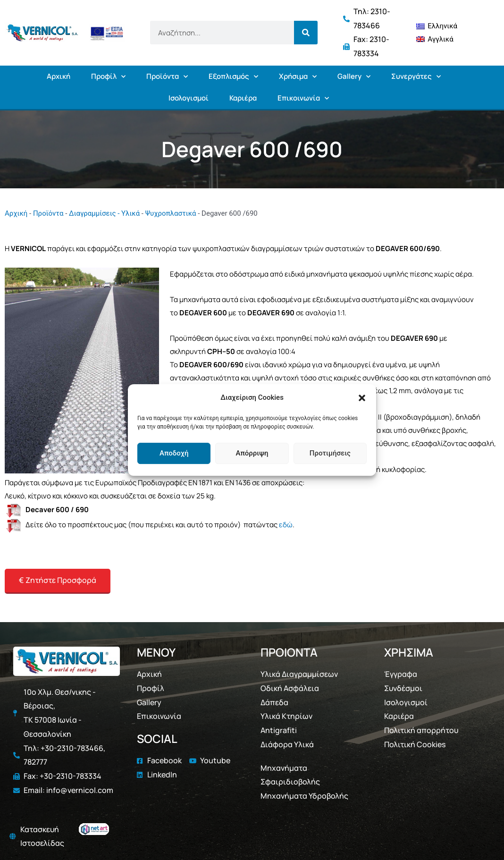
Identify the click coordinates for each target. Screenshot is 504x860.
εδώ (286, 525)
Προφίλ (108, 77)
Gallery (354, 77)
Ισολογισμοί (189, 98)
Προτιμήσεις (330, 453)
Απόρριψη (252, 453)
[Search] (306, 33)
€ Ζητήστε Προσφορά (58, 580)
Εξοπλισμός (233, 77)
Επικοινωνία (303, 98)
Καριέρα (243, 98)
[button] (362, 398)
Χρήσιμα (298, 77)
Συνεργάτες (416, 77)
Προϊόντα (167, 77)
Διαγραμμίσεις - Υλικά (104, 213)
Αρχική (59, 76)
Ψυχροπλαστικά (171, 213)
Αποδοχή (174, 453)
